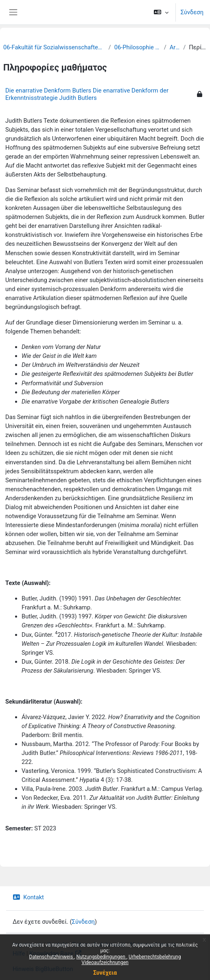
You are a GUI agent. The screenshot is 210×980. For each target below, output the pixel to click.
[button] (161, 12)
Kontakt (28, 897)
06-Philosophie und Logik (138, 47)
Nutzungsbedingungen (101, 957)
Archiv (175, 47)
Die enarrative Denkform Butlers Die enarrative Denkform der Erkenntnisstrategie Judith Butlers (87, 94)
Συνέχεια (105, 973)
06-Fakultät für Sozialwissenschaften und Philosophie (54, 47)
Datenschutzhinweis (52, 957)
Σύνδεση (192, 12)
